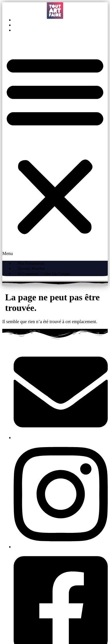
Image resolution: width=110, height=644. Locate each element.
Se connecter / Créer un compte (50, 30)
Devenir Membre (37, 25)
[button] (55, 147)
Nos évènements (37, 20)
